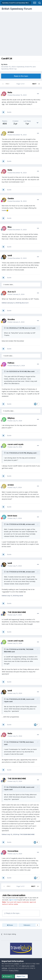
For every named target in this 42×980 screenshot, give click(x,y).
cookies (16, 964)
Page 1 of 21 (21, 84)
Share (10, 925)
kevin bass (30, 742)
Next (34, 84)
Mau (29, 371)
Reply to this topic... (12, 913)
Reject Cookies (26, 976)
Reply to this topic (21, 76)
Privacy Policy (13, 970)
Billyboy (30, 453)
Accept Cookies (10, 976)
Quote (9, 112)
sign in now (13, 900)
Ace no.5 (28, 328)
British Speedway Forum (17, 9)
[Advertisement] (21, 34)
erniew (28, 524)
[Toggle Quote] (5, 328)
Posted (17, 95)
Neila (5, 64)
